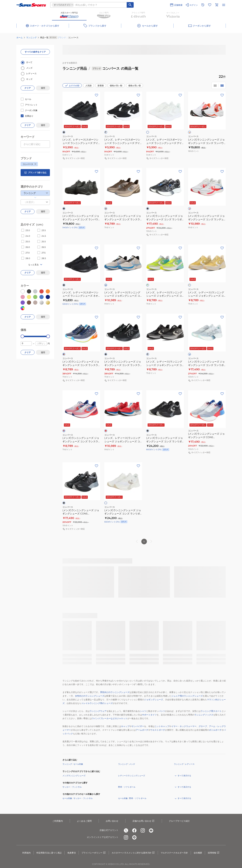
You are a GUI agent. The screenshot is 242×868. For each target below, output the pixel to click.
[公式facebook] (134, 830)
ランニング (31, 37)
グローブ (203, 726)
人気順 (88, 86)
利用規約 (27, 853)
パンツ (162, 711)
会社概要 (198, 853)
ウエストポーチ (158, 730)
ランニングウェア (98, 711)
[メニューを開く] (224, 5)
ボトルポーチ (215, 730)
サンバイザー (138, 726)
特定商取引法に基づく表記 (49, 853)
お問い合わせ (112, 821)
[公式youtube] (151, 830)
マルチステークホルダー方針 (174, 853)
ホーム (20, 37)
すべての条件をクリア (35, 52)
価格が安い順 (116, 86)
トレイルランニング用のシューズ (97, 703)
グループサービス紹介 (179, 821)
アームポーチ (142, 730)
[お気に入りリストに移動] (210, 5)
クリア (28, 88)
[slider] (22, 336)
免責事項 (72, 853)
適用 (43, 88)
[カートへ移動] (217, 5)
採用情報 (214, 853)
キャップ (125, 726)
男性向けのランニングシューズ (115, 692)
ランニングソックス (204, 715)
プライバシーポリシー (94, 853)
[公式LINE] (134, 837)
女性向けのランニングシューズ (90, 696)
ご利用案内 (58, 821)
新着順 (101, 86)
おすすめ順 (72, 85)
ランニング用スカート (211, 711)
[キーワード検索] (130, 5)
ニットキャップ (162, 726)
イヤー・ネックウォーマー (184, 726)
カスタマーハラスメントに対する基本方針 (133, 853)
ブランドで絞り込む (35, 173)
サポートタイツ (149, 715)
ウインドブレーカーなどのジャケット (110, 718)
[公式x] (126, 830)
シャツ (143, 711)
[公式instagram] (143, 830)
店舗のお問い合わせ (144, 821)
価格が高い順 (135, 86)
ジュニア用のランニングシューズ (187, 696)
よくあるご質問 (84, 821)
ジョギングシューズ (154, 700)
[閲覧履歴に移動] (203, 5)
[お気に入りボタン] (96, 95)
